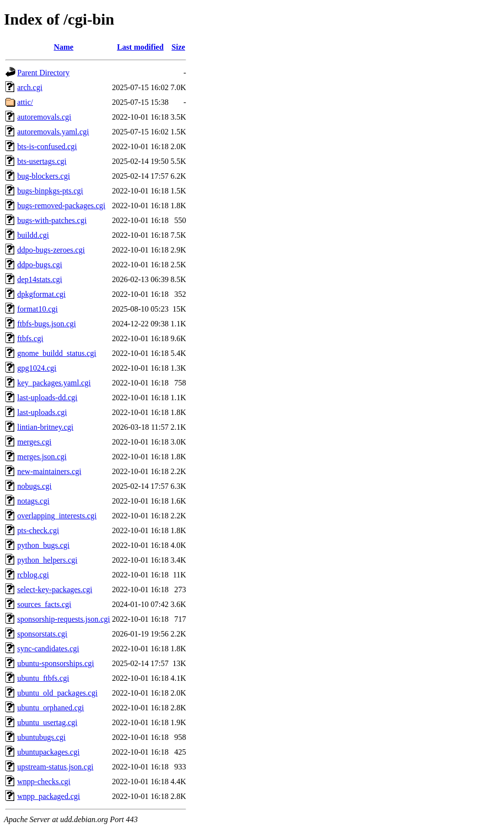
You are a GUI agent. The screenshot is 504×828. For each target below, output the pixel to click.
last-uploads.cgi (42, 412)
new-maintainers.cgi (49, 471)
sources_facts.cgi (44, 604)
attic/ (25, 102)
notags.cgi (33, 501)
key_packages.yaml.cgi (54, 383)
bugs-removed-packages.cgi (61, 206)
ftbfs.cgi (30, 338)
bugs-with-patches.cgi (52, 220)
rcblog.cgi (33, 575)
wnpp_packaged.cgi (49, 796)
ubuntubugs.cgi (41, 737)
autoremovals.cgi (44, 117)
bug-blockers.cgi (44, 176)
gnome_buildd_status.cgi (57, 353)
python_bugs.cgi (43, 545)
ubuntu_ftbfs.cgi (43, 678)
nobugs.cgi (34, 486)
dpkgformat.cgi (41, 294)
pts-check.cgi (38, 530)
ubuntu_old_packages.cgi (57, 693)
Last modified (141, 47)
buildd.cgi (33, 235)
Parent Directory (43, 73)
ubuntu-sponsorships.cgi (56, 663)
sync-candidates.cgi (48, 649)
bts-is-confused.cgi (47, 146)
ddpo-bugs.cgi (40, 265)
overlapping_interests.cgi (57, 516)
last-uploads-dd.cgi (47, 398)
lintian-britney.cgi (45, 427)
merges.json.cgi (42, 457)
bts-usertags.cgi (42, 161)
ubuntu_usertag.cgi (47, 722)
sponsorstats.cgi (42, 634)
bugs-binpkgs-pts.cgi (50, 191)
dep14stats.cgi (40, 279)
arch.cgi (30, 87)
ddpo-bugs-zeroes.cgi (51, 250)
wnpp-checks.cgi (44, 781)
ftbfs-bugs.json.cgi (47, 324)
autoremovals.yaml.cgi (53, 132)
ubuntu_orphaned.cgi (51, 708)
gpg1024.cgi (37, 368)
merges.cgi (34, 442)
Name (63, 47)
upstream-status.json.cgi (55, 767)
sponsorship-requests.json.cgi (63, 619)
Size (179, 47)
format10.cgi (37, 309)
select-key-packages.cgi (55, 589)
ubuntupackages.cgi (48, 752)
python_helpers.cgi (47, 560)
